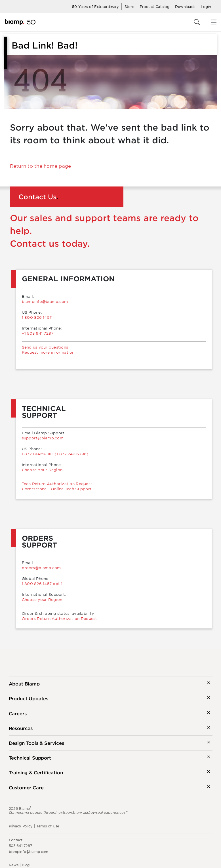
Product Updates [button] (29, 698)
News (14, 865)
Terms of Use (48, 826)
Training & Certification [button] (36, 772)
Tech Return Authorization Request (57, 484)
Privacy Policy (21, 826)
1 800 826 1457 (37, 317)
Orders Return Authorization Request (60, 618)
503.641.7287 (21, 846)
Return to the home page (41, 166)
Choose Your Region (42, 470)
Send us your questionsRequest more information (48, 350)
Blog (26, 865)
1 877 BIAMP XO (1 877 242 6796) (55, 454)
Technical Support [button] (30, 758)
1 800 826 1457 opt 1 (42, 584)
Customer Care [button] (26, 787)
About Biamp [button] (24, 684)
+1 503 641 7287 (38, 333)
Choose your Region (42, 599)
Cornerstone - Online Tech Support (57, 489)
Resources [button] (21, 728)
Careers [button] (18, 713)
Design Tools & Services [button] (36, 743)
